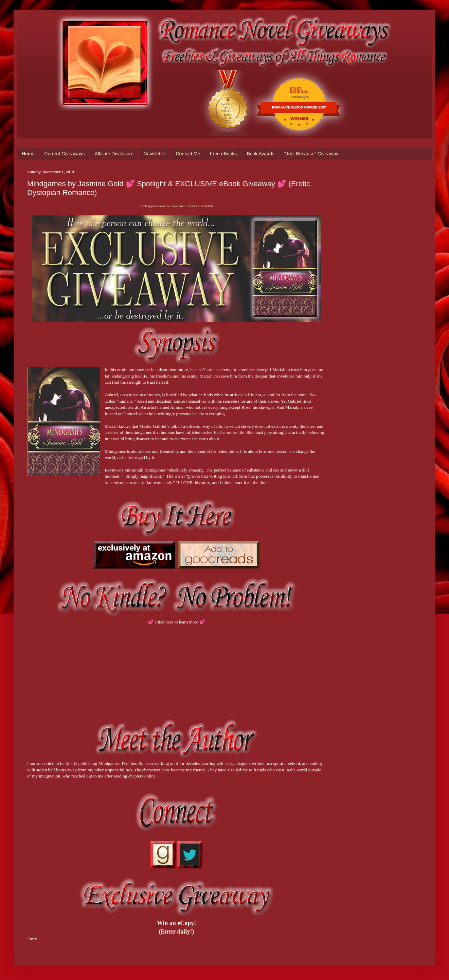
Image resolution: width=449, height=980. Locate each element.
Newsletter (155, 154)
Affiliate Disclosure (114, 154)
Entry (32, 939)
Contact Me (188, 154)
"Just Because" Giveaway (311, 154)
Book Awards (260, 154)
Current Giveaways (64, 154)
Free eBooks (223, 154)
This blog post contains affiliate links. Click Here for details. (176, 206)
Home (28, 154)
